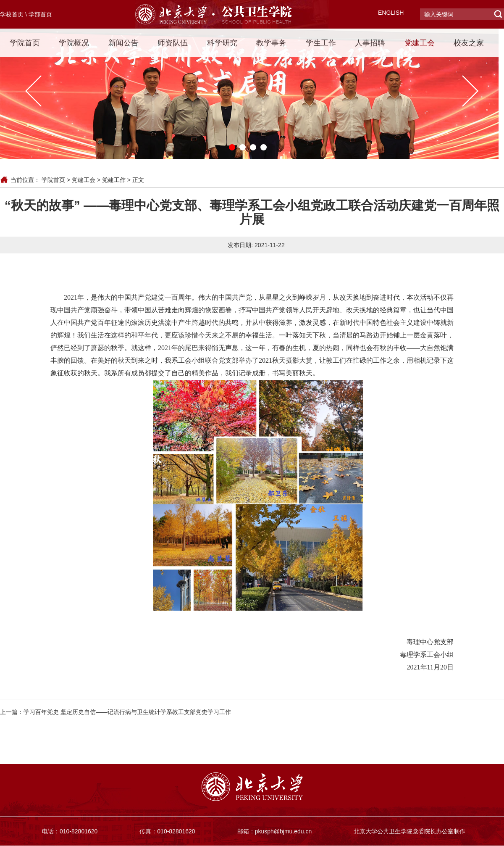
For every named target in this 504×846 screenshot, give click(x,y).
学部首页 (40, 14)
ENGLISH (391, 13)
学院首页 (25, 43)
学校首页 (12, 14)
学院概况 (74, 43)
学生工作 (321, 43)
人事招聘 (370, 43)
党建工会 (420, 43)
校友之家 (469, 43)
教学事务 (271, 43)
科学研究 (222, 43)
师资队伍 (173, 43)
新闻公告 (123, 43)
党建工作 (114, 180)
